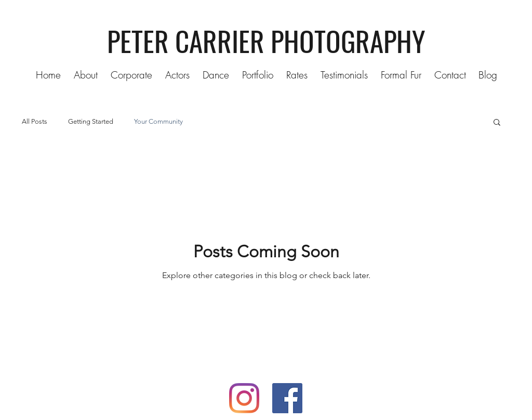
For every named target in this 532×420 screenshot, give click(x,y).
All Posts (35, 121)
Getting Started (91, 121)
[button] (256, 75)
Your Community (158, 121)
